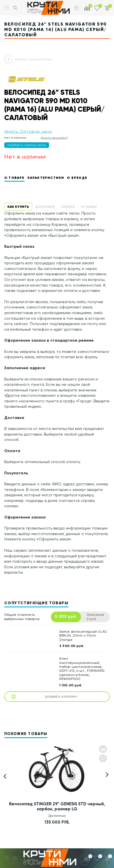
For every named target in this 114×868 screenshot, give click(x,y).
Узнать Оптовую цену (28, 131)
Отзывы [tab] (89, 207)
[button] (106, 775)
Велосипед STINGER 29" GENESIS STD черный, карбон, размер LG (57, 806)
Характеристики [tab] (46, 178)
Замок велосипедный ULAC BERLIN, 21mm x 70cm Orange (83, 636)
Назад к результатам (34, 59)
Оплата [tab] (68, 207)
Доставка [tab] (45, 207)
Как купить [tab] (18, 207)
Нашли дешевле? (54, 138)
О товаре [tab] (14, 178)
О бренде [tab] (77, 178)
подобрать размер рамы (27, 145)
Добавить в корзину (44, 697)
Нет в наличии (15, 138)
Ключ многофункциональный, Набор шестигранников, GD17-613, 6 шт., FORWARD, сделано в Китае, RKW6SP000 (82, 669)
